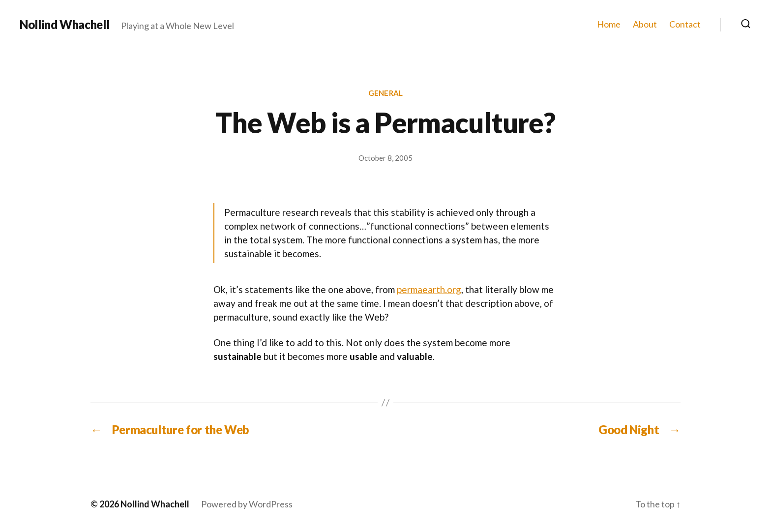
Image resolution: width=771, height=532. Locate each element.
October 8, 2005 (385, 158)
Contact (685, 24)
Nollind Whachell (64, 25)
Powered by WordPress (247, 504)
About (645, 24)
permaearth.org (429, 289)
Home (609, 24)
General (385, 93)
